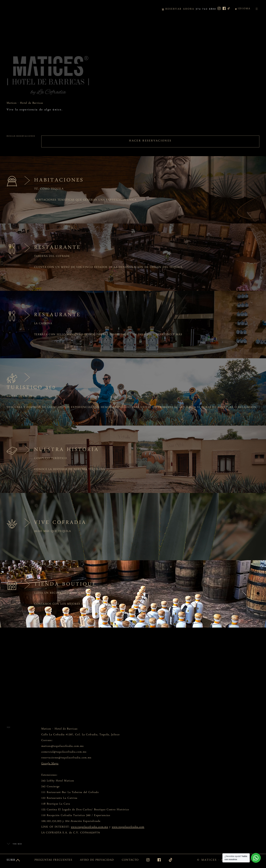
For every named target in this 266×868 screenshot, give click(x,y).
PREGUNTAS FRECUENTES (53, 861)
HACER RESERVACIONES (150, 141)
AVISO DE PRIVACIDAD (97, 861)
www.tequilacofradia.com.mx (90, 828)
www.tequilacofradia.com (128, 828)
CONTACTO (130, 861)
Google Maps (50, 764)
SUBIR (11, 861)
